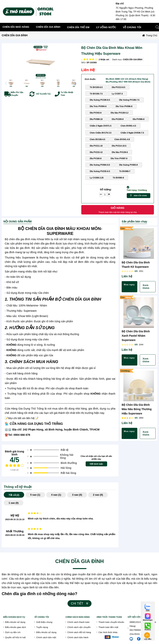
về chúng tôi (132, 27)
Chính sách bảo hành (78, 637)
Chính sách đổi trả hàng (79, 632)
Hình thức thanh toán (109, 617)
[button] (75, 83)
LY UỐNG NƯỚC (106, 27)
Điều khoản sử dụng (15, 622)
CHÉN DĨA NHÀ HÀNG (16, 27)
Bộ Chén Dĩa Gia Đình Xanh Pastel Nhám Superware (136, 336)
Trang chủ (152, 35)
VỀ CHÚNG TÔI (42, 617)
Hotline (148, 630)
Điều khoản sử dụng (46, 632)
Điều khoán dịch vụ (14, 617)
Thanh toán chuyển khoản (111, 622)
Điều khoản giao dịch (16, 627)
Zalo (148, 611)
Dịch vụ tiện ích (13, 632)
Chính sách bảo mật (46, 637)
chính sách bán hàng (78, 617)
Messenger (148, 620)
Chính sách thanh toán (78, 622)
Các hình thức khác (108, 632)
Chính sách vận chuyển (79, 627)
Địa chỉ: (120, 4)
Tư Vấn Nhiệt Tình (67, 94)
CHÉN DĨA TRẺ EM (78, 27)
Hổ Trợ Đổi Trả (43, 94)
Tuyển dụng (42, 627)
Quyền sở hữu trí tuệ (15, 637)
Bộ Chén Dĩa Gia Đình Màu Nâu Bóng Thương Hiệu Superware (137, 409)
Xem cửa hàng (140, 196)
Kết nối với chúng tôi (140, 617)
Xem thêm (146, 287)
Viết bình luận (96, 464)
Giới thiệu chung (44, 622)
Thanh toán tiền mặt (108, 627)
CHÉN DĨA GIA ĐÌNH (48, 27)
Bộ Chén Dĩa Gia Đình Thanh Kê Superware (136, 265)
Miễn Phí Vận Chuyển (17, 94)
